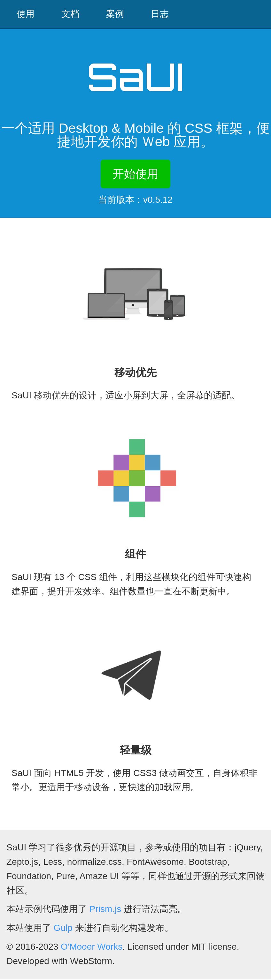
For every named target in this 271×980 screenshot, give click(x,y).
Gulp (63, 928)
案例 (115, 14)
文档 (70, 14)
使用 (26, 14)
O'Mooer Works (92, 947)
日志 (160, 14)
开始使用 (135, 174)
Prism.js (105, 910)
